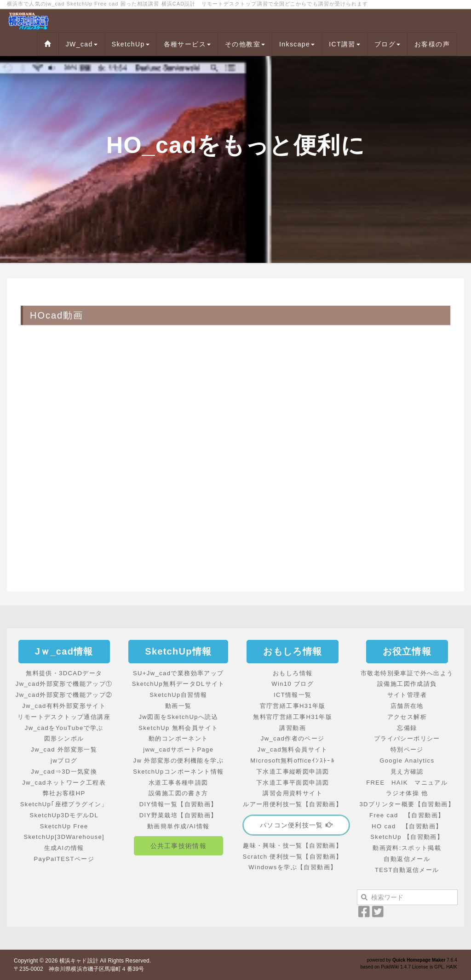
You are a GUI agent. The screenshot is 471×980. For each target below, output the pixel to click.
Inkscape (297, 44)
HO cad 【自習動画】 (407, 826)
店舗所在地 (407, 706)
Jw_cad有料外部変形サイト (64, 706)
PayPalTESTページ (64, 859)
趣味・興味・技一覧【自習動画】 (293, 846)
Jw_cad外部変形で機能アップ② (64, 695)
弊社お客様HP (64, 793)
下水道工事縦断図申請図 (293, 772)
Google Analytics (407, 761)
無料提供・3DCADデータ (64, 673)
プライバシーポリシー (407, 738)
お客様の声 (432, 44)
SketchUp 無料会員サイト (178, 728)
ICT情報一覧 (293, 695)
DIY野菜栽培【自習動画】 (178, 815)
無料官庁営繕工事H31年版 (293, 717)
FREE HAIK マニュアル (407, 783)
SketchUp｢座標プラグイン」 (64, 804)
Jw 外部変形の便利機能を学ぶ (179, 761)
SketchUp (131, 44)
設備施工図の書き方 (178, 793)
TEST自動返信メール (407, 870)
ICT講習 (345, 44)
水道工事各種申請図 (178, 783)
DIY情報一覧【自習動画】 (178, 804)
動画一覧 (178, 706)
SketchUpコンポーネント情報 (178, 772)
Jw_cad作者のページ (293, 738)
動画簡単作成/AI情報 (178, 826)
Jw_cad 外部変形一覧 (64, 749)
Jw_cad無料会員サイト (293, 749)
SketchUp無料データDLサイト (178, 684)
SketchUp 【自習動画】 (407, 837)
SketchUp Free (64, 826)
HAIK (452, 967)
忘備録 (407, 728)
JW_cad (82, 44)
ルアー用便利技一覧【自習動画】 (293, 804)
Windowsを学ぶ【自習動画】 (293, 867)
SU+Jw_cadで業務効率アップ (178, 673)
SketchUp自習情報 (178, 695)
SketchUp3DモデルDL (64, 815)
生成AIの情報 (64, 848)
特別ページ (407, 749)
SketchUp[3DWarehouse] (64, 837)
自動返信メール (407, 859)
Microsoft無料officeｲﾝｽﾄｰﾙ (293, 761)
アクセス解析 (407, 717)
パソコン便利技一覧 (296, 825)
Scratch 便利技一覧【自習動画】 (293, 857)
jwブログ (64, 761)
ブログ (387, 44)
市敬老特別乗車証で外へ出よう (407, 673)
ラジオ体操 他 (407, 793)
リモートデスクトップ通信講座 (64, 717)
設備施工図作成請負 (407, 684)
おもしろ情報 (293, 673)
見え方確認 (407, 772)
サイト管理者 (407, 695)
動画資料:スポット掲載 (407, 848)
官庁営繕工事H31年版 (293, 706)
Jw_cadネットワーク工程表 (64, 783)
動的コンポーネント (178, 738)
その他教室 (245, 44)
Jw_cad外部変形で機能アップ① (64, 684)
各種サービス (187, 44)
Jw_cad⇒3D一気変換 (64, 772)
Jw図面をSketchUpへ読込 (178, 717)
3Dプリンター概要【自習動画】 (407, 804)
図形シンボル (64, 738)
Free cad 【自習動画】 (407, 815)
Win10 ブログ (293, 684)
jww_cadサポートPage (178, 749)
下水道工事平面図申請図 (293, 783)
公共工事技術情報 (178, 846)
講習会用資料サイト (293, 793)
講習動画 (293, 728)
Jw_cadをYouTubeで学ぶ (64, 728)
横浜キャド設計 (79, 961)
